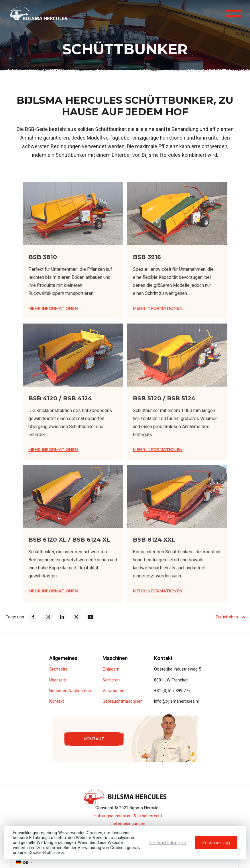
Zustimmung (216, 843)
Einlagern (111, 669)
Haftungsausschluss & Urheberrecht (128, 816)
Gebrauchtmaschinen (123, 701)
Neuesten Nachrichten (70, 691)
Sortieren (111, 680)
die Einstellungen (167, 843)
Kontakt (57, 701)
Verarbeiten (113, 691)
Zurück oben (230, 617)
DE (22, 863)
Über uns (58, 680)
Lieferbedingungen (128, 824)
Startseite (58, 669)
